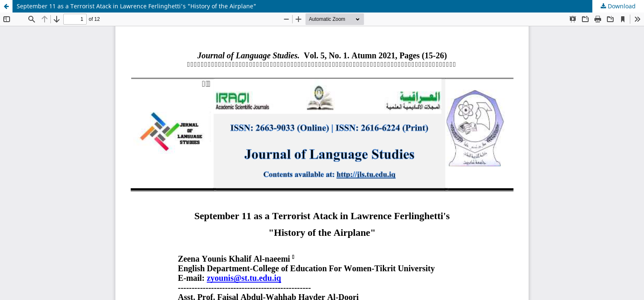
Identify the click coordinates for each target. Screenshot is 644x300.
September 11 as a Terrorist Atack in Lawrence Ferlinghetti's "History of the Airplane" (136, 6)
